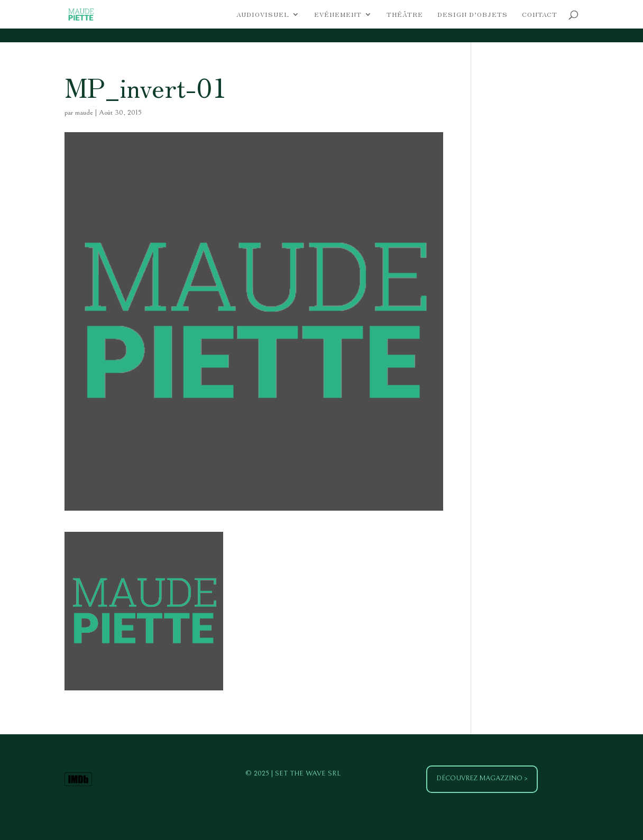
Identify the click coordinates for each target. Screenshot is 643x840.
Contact (540, 15)
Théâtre (405, 15)
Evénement (338, 15)
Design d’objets (472, 15)
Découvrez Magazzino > (482, 778)
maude (84, 113)
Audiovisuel (263, 15)
